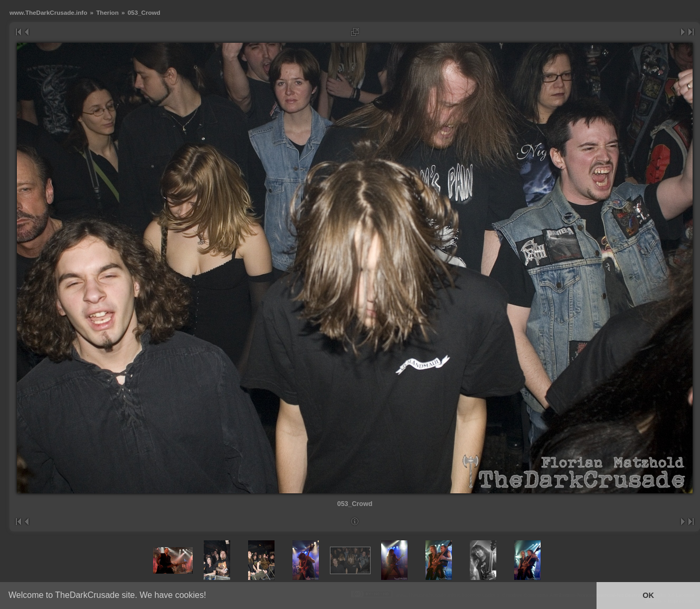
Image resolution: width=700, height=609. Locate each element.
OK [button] (648, 595)
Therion (107, 12)
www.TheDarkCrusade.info (48, 12)
